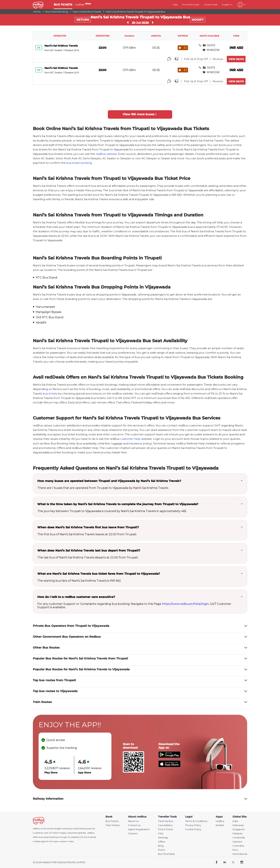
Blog (161, 846)
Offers (162, 842)
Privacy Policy (193, 825)
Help (175, 5)
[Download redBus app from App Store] (169, 766)
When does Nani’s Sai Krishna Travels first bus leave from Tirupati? (88, 527)
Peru (235, 850)
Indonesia (238, 825)
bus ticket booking (79, 163)
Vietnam (237, 842)
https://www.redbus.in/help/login (185, 604)
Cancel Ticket (211, 5)
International (240, 854)
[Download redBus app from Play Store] (169, 757)
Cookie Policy (193, 829)
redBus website (106, 154)
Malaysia (237, 833)
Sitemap (163, 838)
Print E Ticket (166, 829)
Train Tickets (113, 825)
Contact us (134, 825)
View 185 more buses (140, 114)
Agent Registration (139, 829)
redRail (83, 5)
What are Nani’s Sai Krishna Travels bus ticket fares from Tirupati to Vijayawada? (99, 574)
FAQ (161, 833)
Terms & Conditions (196, 821)
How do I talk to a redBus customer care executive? (76, 597)
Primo (162, 850)
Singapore (239, 829)
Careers (133, 833)
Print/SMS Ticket (191, 5)
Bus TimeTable (166, 854)
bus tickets (50, 393)
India (235, 821)
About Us (133, 821)
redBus (91, 833)
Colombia (238, 846)
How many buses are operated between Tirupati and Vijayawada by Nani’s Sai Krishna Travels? (109, 481)
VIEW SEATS (236, 59)
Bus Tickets (112, 821)
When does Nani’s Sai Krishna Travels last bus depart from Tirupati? (89, 551)
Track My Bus (166, 821)
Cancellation (165, 825)
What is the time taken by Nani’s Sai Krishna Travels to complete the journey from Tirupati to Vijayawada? (118, 504)
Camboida (239, 838)
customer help (130, 439)
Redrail (220, 825)
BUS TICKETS (63, 5)
